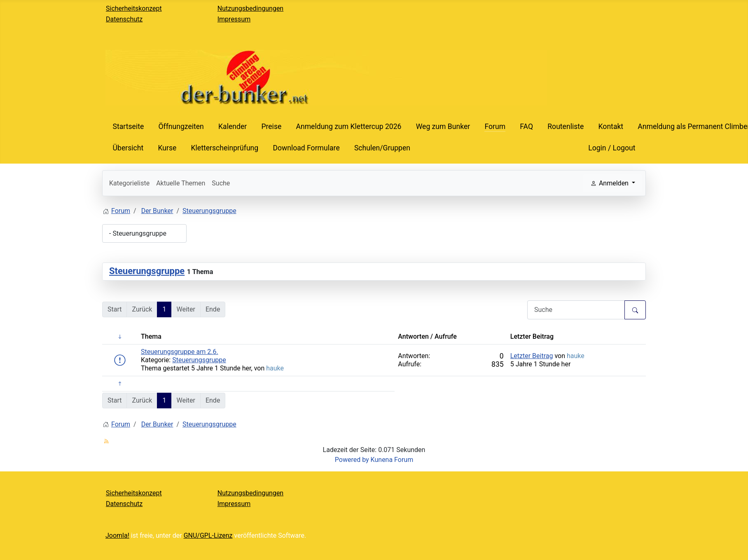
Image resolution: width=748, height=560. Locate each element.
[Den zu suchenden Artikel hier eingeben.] (576, 310)
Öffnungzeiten (181, 127)
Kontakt (611, 127)
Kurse (167, 148)
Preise (271, 127)
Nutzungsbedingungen (250, 8)
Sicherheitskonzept (134, 8)
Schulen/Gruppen (382, 148)
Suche (221, 183)
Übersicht (128, 148)
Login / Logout (612, 148)
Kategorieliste (129, 183)
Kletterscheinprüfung (224, 148)
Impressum (234, 19)
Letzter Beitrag (532, 356)
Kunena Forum (392, 460)
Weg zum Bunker (443, 127)
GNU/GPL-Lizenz (208, 535)
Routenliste (566, 127)
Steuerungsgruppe (147, 271)
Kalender (233, 127)
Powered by (352, 460)
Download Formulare (306, 148)
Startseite (129, 127)
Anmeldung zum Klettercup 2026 (348, 127)
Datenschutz (124, 19)
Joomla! (117, 535)
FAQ (526, 127)
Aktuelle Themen (181, 183)
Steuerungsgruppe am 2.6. (180, 352)
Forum (495, 127)
